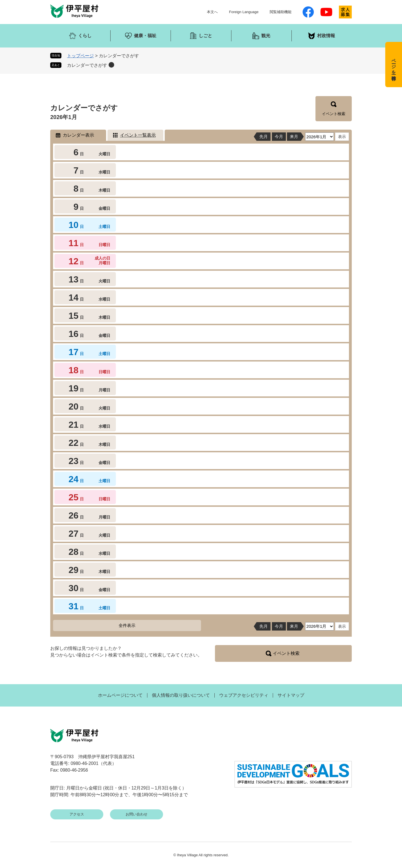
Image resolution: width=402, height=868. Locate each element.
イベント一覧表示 (138, 135)
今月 (279, 136)
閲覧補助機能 (281, 12)
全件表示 (127, 625)
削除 (111, 65)
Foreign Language (244, 12)
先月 (264, 136)
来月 (294, 136)
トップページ (80, 56)
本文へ (212, 12)
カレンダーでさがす (87, 65)
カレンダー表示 (78, 135)
